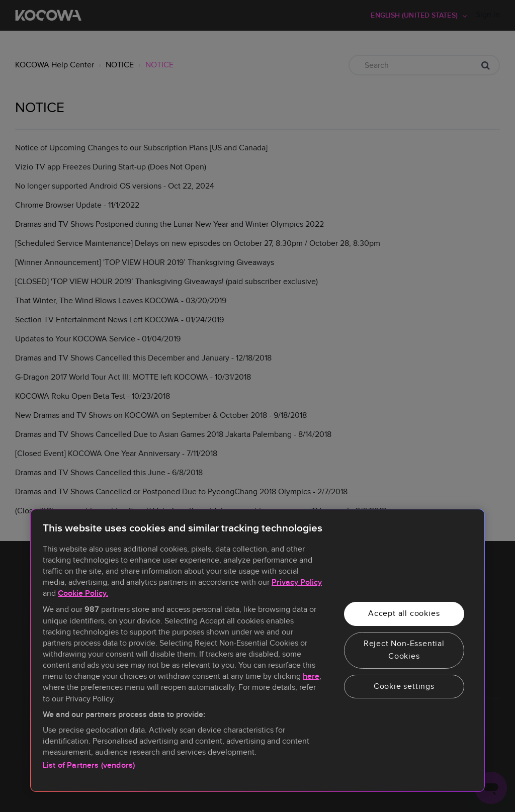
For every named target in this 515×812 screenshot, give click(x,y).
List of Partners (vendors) (89, 765)
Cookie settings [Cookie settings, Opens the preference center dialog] (404, 686)
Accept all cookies (404, 613)
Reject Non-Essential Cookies (404, 650)
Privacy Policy (297, 582)
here (311, 676)
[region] (257, 650)
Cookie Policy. (83, 594)
